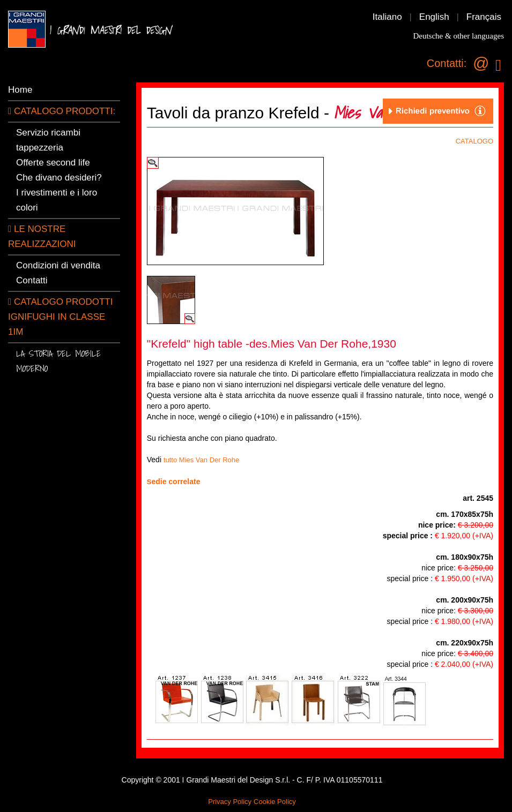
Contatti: (447, 63)
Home (20, 90)
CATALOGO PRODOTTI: (62, 111)
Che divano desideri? (59, 178)
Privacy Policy (230, 802)
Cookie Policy (275, 802)
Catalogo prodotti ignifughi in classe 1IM (60, 317)
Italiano (387, 17)
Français (484, 17)
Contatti (32, 280)
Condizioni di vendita (58, 265)
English (434, 17)
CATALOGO (474, 141)
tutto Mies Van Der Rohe (201, 460)
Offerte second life (53, 163)
